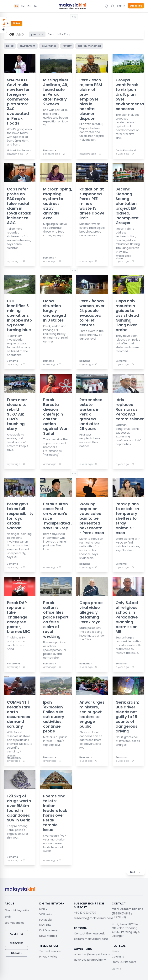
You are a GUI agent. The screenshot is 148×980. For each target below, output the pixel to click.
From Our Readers (124, 962)
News (115, 951)
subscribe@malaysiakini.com (93, 918)
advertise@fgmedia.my (90, 960)
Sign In (121, 6)
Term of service (50, 951)
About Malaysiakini (17, 910)
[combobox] (59, 34)
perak (38, 34)
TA (35, 6)
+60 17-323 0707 (85, 913)
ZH (29, 6)
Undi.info (45, 925)
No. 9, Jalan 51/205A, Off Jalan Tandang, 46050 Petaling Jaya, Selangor (126, 930)
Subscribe (136, 6)
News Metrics (48, 936)
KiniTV (43, 909)
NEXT (136, 872)
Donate (17, 953)
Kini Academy (48, 930)
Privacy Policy (48, 957)
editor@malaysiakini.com (91, 939)
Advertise (17, 934)
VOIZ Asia (45, 914)
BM (23, 6)
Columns (118, 957)
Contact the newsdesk (89, 933)
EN (17, 6)
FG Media (45, 920)
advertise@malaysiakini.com (93, 954)
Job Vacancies (14, 923)
